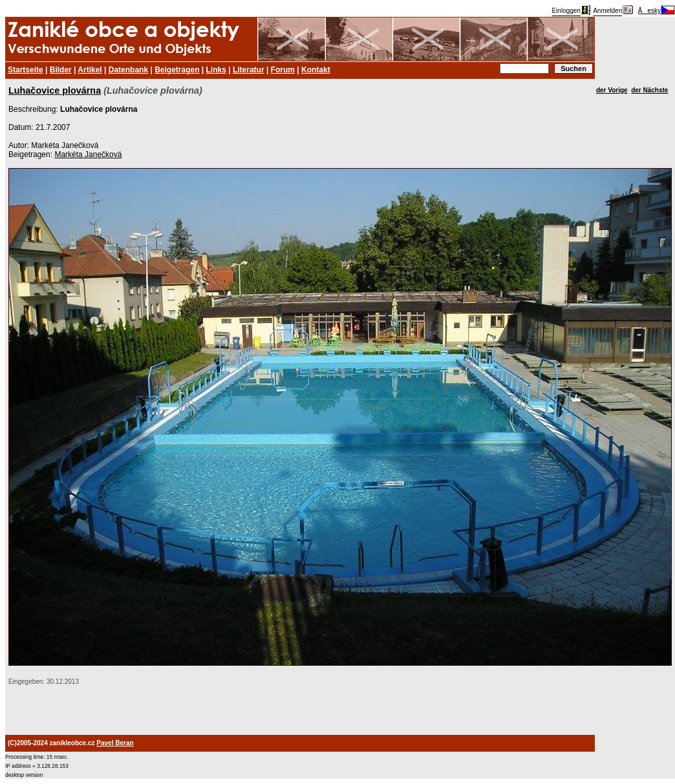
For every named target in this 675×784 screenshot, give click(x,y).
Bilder (61, 70)
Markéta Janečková (88, 154)
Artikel (90, 70)
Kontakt (316, 70)
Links (216, 70)
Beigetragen (177, 70)
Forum (283, 70)
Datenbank (128, 70)
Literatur (249, 70)
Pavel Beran (115, 743)
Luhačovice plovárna (55, 90)
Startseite (26, 70)
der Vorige (612, 90)
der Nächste (649, 90)
